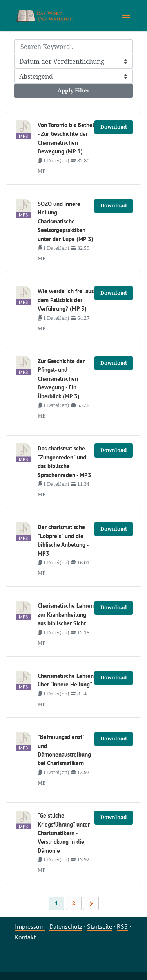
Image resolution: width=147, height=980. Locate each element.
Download (114, 127)
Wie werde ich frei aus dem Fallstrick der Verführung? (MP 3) (66, 300)
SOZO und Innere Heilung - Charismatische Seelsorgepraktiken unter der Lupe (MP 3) (65, 221)
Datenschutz (66, 926)
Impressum (30, 926)
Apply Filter (74, 90)
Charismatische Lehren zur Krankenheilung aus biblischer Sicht (66, 614)
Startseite (100, 926)
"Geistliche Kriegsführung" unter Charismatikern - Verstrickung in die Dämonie (64, 833)
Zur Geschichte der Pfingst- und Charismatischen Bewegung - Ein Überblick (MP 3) (61, 379)
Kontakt (25, 937)
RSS (122, 926)
